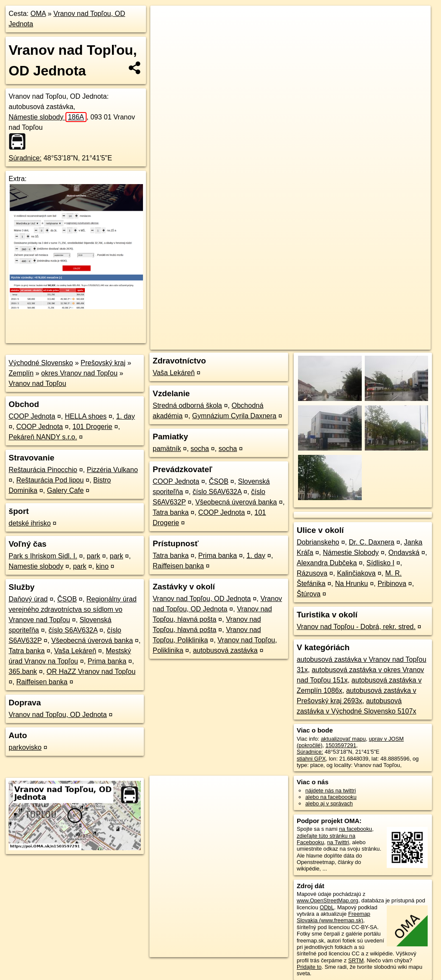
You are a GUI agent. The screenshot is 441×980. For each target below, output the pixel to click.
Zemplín (21, 373)
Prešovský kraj (103, 363)
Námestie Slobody (351, 553)
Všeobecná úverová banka (92, 640)
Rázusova (312, 573)
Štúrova (309, 594)
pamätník (167, 449)
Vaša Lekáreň (75, 651)
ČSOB (67, 599)
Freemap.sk (326, 309)
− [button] (165, 34)
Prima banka (107, 661)
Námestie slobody (48, 117)
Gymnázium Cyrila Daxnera (234, 416)
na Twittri (338, 842)
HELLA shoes (85, 416)
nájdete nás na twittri (331, 791)
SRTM (356, 960)
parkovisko (25, 747)
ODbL (327, 907)
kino (102, 566)
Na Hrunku (351, 584)
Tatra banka (27, 651)
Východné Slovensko (41, 363)
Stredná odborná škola (187, 405)
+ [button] (165, 20)
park (93, 556)
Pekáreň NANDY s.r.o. (43, 437)
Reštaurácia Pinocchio (43, 470)
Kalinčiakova (356, 573)
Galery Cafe (65, 490)
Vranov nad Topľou (37, 384)
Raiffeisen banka (42, 682)
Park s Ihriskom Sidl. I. (43, 556)
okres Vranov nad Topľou (79, 373)
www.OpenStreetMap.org (328, 900)
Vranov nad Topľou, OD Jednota (58, 715)
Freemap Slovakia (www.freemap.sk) (334, 917)
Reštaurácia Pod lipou (50, 480)
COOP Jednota (32, 416)
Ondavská (404, 553)
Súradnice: (25, 158)
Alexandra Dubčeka (327, 563)
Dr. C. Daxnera (372, 542)
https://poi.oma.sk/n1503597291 (392, 309)
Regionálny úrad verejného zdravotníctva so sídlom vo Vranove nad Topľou (73, 609)
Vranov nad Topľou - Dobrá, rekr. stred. (356, 627)
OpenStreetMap (282, 309)
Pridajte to (309, 967)
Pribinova (392, 584)
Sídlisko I (380, 563)
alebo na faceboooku (331, 797)
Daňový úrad (28, 599)
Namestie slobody (36, 566)
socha (200, 449)
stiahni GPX (311, 759)
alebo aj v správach (329, 803)
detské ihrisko (30, 523)
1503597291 (341, 745)
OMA (38, 14)
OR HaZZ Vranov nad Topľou (91, 672)
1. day (126, 416)
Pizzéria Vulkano (112, 470)
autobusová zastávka (225, 650)
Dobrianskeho (318, 542)
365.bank (23, 672)
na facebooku (356, 829)
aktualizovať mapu (343, 739)
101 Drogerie (92, 427)
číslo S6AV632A (73, 630)
